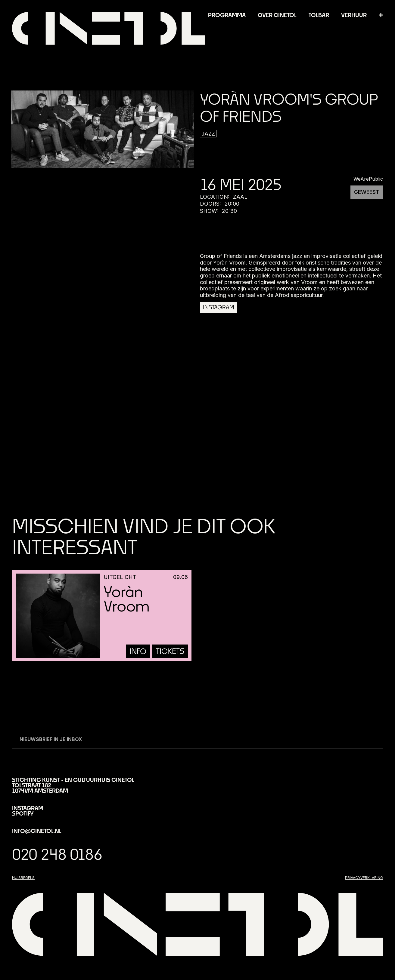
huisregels (23, 878)
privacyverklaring (364, 878)
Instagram (218, 307)
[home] (108, 28)
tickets (170, 651)
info (138, 651)
